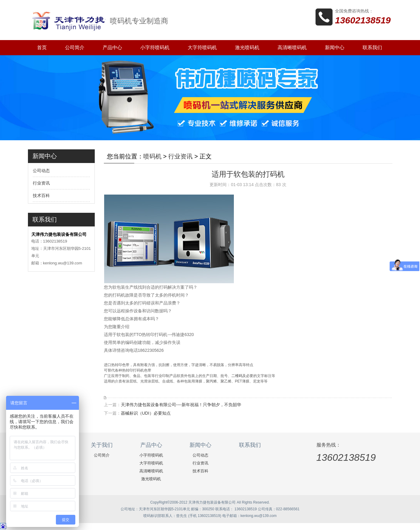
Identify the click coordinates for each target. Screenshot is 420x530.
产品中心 (112, 48)
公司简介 (75, 48)
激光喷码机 (247, 48)
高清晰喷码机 (292, 48)
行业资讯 (41, 183)
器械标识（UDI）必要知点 (146, 413)
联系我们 (372, 48)
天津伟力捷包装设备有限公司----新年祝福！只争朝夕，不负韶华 (181, 405)
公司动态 (41, 171)
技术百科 (41, 195)
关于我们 (102, 445)
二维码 (237, 376)
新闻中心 (335, 48)
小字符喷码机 (155, 48)
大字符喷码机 (202, 48)
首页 (42, 48)
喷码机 (152, 156)
